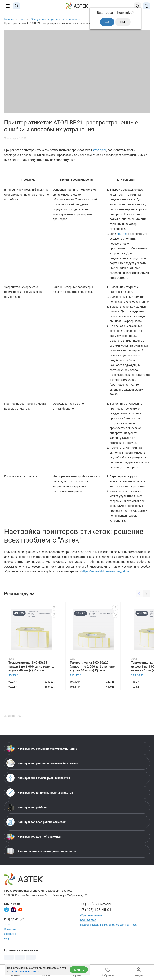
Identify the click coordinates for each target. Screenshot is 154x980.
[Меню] (8, 6)
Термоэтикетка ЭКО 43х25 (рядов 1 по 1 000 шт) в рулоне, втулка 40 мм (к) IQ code (31, 667)
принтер (122, 234)
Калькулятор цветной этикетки (33, 837)
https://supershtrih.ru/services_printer (106, 571)
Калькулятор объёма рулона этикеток (38, 778)
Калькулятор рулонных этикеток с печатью (42, 749)
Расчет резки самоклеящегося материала (41, 851)
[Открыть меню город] (137, 6)
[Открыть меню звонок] (146, 6)
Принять (79, 970)
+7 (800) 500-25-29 (96, 904)
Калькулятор (88, 920)
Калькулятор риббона (27, 807)
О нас (8, 924)
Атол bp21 (99, 150)
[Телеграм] (7, 910)
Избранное (108, 972)
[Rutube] (13, 910)
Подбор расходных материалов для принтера (108, 925)
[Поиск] (17, 6)
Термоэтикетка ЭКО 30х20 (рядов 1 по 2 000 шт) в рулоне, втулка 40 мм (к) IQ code (93, 667)
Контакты (10, 929)
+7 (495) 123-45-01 (96, 910)
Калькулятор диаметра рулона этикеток (40, 793)
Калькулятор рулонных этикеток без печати (42, 763)
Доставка (10, 934)
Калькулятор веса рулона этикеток (36, 822)
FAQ (6, 938)
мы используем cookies (25, 971)
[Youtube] (20, 910)
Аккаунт (139, 972)
